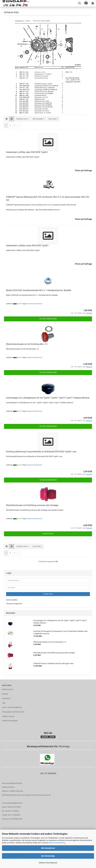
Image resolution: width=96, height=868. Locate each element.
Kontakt (5, 694)
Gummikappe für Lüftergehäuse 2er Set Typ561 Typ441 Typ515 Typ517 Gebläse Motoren (48, 398)
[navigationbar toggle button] (93, 3)
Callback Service (8, 716)
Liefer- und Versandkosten (12, 707)
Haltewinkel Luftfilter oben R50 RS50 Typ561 (27, 152)
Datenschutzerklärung (57, 843)
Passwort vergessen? (14, 604)
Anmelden (48, 594)
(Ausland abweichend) (34, 304)
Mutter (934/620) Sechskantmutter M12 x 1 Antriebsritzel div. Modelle (39, 290)
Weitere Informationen (48, 863)
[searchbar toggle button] (79, 3)
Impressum (6, 698)
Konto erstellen (12, 600)
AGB (4, 703)
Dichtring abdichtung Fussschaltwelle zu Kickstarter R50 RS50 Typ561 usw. (41, 452)
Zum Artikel (48, 534)
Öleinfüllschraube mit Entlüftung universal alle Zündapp (32, 505)
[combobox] (23, 119)
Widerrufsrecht (8, 689)
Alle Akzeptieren (48, 848)
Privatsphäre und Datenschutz (13, 712)
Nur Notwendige (48, 856)
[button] (7, 119)
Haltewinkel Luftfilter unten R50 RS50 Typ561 (27, 246)
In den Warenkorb (48, 319)
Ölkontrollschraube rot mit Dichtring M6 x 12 (27, 344)
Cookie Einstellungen (10, 721)
